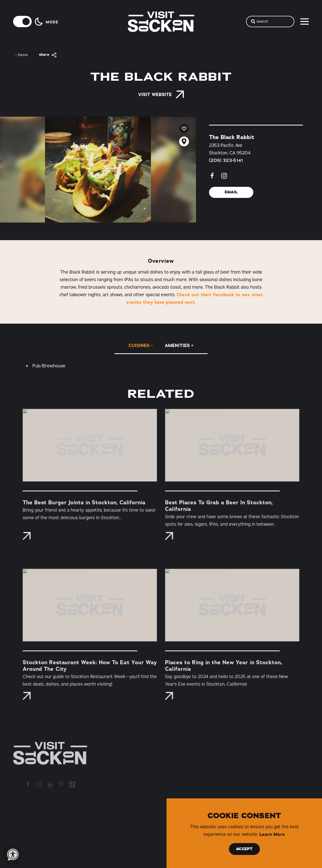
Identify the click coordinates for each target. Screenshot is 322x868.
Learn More (272, 834)
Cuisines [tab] (139, 345)
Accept (244, 849)
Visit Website (161, 95)
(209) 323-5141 (226, 160)
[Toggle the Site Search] (270, 21)
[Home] (50, 753)
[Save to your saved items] (184, 129)
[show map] (184, 141)
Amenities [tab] (177, 345)
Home (22, 55)
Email (231, 192)
